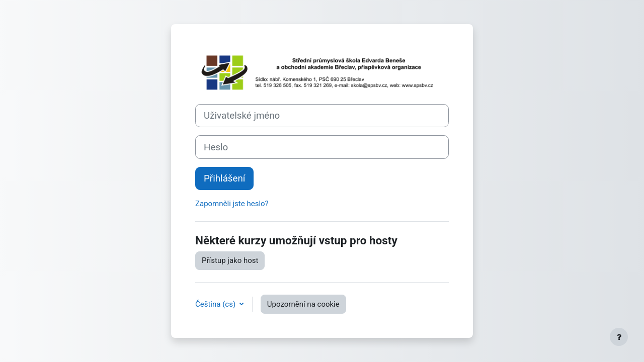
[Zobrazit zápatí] (619, 337)
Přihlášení (224, 178)
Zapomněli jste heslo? (232, 204)
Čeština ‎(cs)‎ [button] (216, 304)
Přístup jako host (230, 260)
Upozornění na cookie (303, 304)
